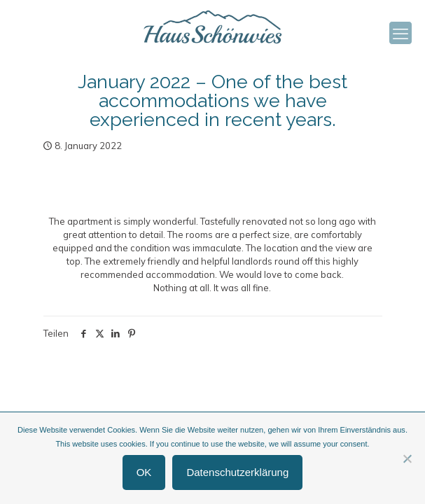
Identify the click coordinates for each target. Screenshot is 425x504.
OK (144, 472)
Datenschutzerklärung (237, 472)
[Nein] (407, 458)
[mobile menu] (400, 33)
